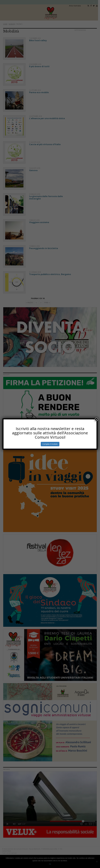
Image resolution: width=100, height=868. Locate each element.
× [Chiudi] (96, 419)
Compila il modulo (50, 444)
